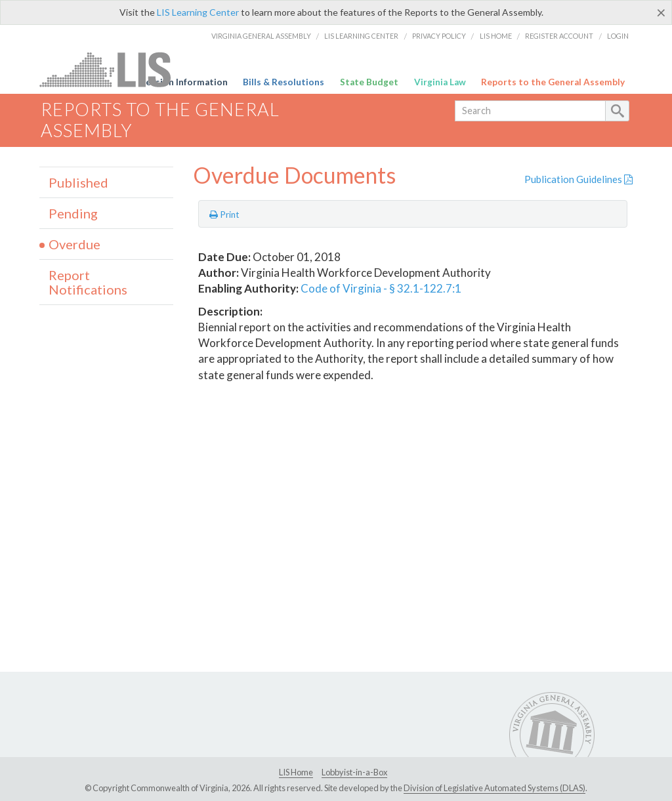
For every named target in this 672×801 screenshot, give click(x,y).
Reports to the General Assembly (553, 82)
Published (78, 182)
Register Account (559, 36)
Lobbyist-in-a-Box (354, 772)
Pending (73, 213)
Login (618, 36)
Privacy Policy (439, 36)
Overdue (74, 244)
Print (224, 215)
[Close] (661, 12)
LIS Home (496, 36)
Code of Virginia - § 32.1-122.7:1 (381, 288)
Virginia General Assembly (261, 36)
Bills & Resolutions (283, 82)
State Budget (369, 82)
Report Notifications (88, 282)
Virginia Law (440, 82)
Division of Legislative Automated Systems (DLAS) (494, 788)
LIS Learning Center (198, 12)
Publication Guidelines (578, 179)
